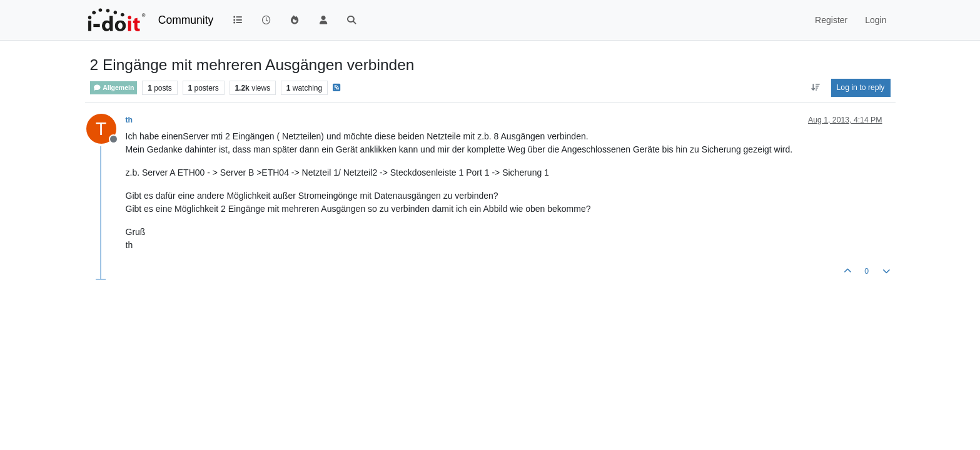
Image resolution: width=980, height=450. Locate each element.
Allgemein (114, 88)
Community (186, 20)
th (129, 120)
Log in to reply (861, 87)
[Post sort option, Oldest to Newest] (815, 87)
